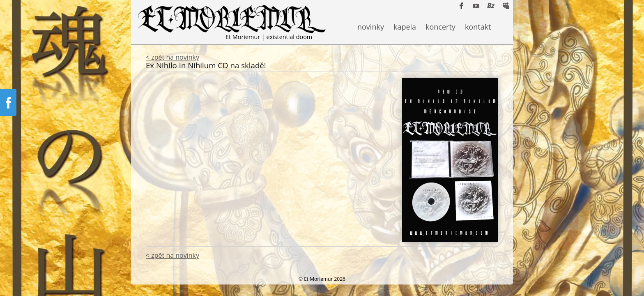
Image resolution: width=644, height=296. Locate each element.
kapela (405, 27)
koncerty (440, 27)
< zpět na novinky (172, 57)
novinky (371, 27)
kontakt (478, 27)
